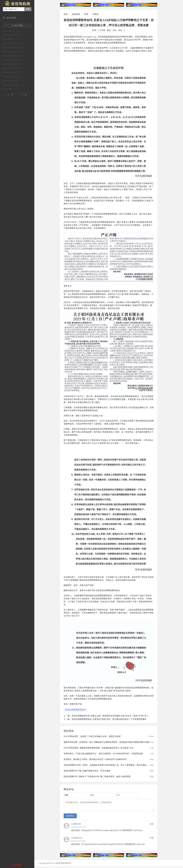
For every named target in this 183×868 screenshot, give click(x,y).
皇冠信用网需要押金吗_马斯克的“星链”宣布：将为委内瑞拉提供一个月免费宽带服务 (109, 719)
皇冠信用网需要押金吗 (75, 710)
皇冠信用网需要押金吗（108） (14, 43)
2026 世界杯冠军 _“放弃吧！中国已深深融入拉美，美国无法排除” (93, 736)
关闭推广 (18, 865)
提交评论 (70, 818)
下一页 (24, 95)
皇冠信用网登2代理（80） (13, 77)
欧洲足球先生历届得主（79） (14, 85)
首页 (66, 14)
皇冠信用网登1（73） (11, 89)
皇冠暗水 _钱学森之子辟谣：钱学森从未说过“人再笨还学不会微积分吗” (95, 759)
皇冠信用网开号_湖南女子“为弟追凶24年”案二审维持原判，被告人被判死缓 (97, 777)
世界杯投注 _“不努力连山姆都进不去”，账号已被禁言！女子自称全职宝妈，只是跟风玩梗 (103, 754)
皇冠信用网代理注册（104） (14, 52)
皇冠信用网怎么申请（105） (14, 48)
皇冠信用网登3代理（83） (13, 64)
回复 (152, 826)
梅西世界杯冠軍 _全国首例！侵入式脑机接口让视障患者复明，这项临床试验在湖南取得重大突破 (106, 742)
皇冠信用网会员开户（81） (13, 72)
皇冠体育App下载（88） (12, 60)
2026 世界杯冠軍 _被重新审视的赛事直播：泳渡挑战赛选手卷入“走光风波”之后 (99, 748)
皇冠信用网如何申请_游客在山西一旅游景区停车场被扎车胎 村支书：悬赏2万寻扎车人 (110, 716)
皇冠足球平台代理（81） (12, 68)
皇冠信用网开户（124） (12, 39)
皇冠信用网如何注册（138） (14, 35)
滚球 (86, 14)
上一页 (10, 95)
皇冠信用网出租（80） (11, 81)
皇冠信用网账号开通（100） (14, 56)
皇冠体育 (76, 14)
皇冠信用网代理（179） (12, 31)
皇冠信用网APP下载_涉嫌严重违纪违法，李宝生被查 (87, 771)
